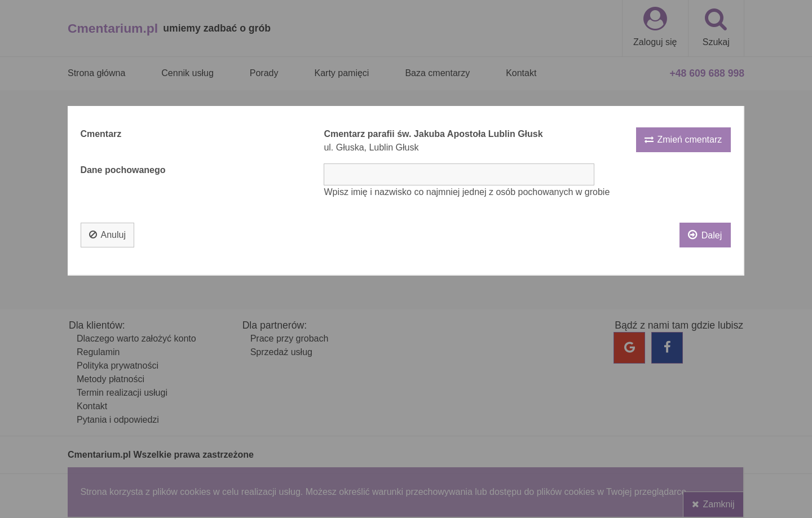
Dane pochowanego (123, 170)
